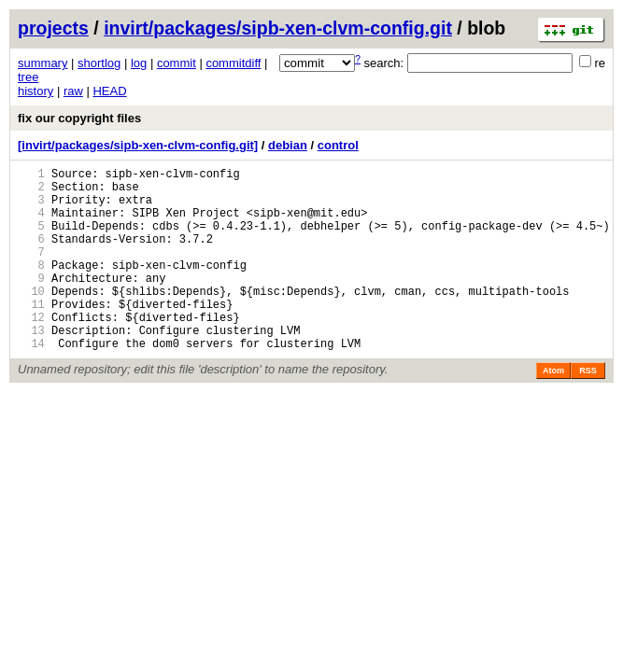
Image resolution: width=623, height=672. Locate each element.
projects (53, 28)
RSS (588, 410)
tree (28, 77)
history (35, 91)
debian (288, 145)
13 (31, 366)
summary (42, 63)
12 (31, 350)
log (139, 63)
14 (31, 382)
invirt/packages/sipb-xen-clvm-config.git (278, 28)
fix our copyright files (79, 118)
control (338, 145)
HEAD (109, 91)
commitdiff (233, 63)
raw (73, 91)
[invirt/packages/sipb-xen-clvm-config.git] (138, 145)
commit (177, 63)
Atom (553, 410)
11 (31, 335)
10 (31, 319)
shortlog (99, 63)
